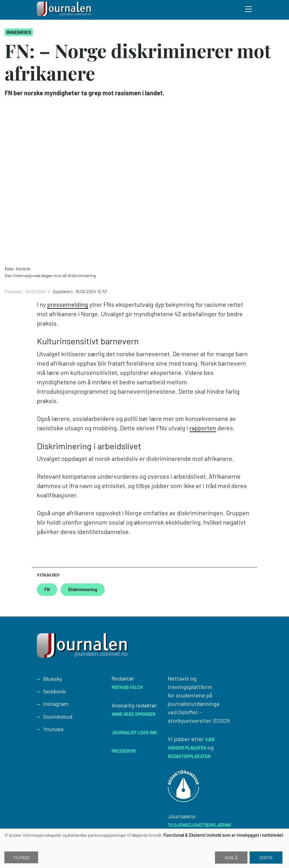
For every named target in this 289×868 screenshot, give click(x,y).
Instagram (56, 704)
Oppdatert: (63, 291)
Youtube (53, 729)
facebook (55, 691)
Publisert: (15, 291)
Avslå (231, 858)
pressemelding (68, 304)
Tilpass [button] (21, 858)
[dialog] (144, 848)
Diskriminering (83, 589)
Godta (266, 858)
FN (47, 589)
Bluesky (53, 679)
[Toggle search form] (249, 10)
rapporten (203, 428)
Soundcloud (58, 716)
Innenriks (19, 32)
